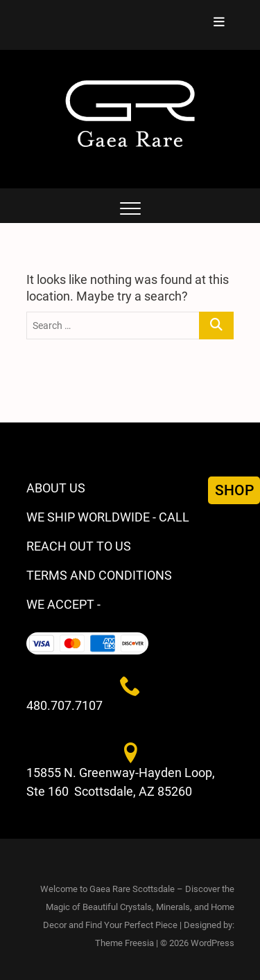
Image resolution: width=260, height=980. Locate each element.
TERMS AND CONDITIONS (99, 575)
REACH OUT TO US (79, 546)
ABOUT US (56, 488)
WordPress (213, 943)
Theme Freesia (124, 943)
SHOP (234, 490)
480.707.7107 (64, 705)
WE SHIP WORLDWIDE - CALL (108, 517)
